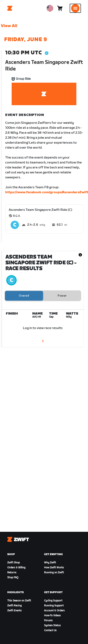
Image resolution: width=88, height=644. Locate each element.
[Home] (10, 8)
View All (9, 26)
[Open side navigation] (75, 8)
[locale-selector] (50, 8)
